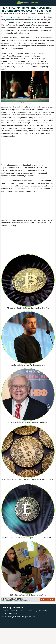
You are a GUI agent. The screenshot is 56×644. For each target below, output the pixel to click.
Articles (34, 13)
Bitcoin (33, 20)
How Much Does (43, 13)
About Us (5, 611)
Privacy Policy (32, 611)
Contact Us (14, 611)
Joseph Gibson (9, 13)
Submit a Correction (47, 599)
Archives (22, 611)
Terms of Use (13, 614)
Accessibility (43, 611)
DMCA (4, 614)
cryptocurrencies (11, 20)
